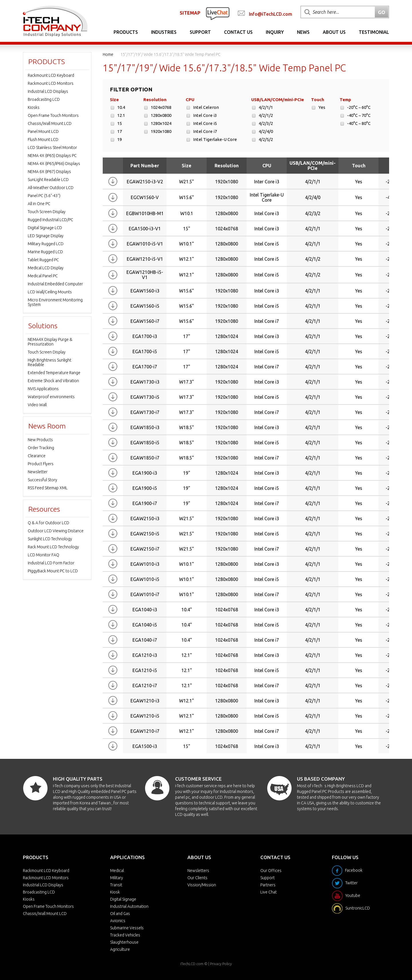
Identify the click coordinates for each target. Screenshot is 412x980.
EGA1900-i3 (145, 473)
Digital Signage (123, 899)
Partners (268, 885)
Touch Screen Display (47, 212)
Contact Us (238, 32)
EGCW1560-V (145, 197)
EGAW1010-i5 (145, 579)
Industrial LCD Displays (48, 91)
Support (200, 32)
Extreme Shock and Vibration (53, 381)
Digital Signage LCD (45, 228)
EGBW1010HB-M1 (145, 213)
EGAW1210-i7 (145, 731)
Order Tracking (41, 448)
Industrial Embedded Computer (55, 284)
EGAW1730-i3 (145, 382)
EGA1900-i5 (145, 488)
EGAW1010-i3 (145, 564)
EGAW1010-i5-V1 (145, 244)
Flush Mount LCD (43, 140)
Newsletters (198, 871)
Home (108, 54)
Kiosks (34, 107)
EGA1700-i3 (145, 336)
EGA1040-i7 (145, 640)
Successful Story (42, 480)
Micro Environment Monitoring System (55, 302)
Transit (116, 885)
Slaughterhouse (124, 942)
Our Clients (197, 878)
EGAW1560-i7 (145, 321)
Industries (164, 32)
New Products (40, 440)
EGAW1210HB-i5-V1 (145, 275)
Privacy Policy (221, 964)
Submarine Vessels (127, 928)
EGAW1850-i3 (145, 427)
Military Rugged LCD (46, 244)
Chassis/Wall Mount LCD (50, 123)
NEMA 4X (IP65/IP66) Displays (54, 164)
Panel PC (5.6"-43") (44, 196)
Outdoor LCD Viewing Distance (56, 531)
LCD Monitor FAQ (43, 555)
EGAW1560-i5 (145, 306)
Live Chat (269, 892)
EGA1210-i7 (145, 686)
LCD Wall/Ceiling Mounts (50, 292)
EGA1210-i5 (145, 670)
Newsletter (38, 472)
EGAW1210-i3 (145, 701)
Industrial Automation (129, 906)
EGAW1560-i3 (145, 291)
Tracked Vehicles (125, 935)
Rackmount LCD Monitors (51, 83)
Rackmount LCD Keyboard (51, 75)
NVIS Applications (43, 389)
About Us (334, 32)
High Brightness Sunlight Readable (49, 362)
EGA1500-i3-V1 (145, 229)
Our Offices (271, 871)
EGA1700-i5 (145, 351)
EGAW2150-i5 (145, 534)
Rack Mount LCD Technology (53, 547)
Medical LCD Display (46, 268)
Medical (117, 871)
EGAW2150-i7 (145, 549)
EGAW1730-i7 (145, 412)
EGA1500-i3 (145, 746)
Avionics (118, 921)
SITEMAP (190, 13)
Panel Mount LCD (43, 131)
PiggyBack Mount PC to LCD (53, 571)
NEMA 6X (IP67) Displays (49, 172)
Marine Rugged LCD (45, 252)
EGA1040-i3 (145, 610)
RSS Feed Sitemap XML (48, 488)
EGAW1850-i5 (145, 443)
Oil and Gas (120, 914)
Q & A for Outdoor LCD (48, 523)
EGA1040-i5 (145, 625)
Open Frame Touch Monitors (53, 115)
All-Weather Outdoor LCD (51, 188)
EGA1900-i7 (145, 503)
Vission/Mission (202, 885)
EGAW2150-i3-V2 (145, 182)
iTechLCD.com (192, 964)
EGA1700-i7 (145, 367)
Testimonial (374, 32)
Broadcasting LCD (44, 99)
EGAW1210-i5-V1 (145, 259)
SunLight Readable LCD (48, 180)
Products (126, 32)
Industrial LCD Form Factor (51, 563)
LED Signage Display (46, 236)
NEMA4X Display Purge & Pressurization (50, 342)
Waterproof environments (51, 397)
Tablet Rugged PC (43, 260)
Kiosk (115, 892)
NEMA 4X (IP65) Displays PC (52, 156)
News (303, 32)
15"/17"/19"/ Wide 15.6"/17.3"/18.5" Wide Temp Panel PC (171, 54)
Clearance (37, 456)
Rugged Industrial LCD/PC (50, 220)
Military (117, 878)
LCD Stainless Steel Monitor (52, 148)
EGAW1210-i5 (145, 716)
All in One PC (39, 204)
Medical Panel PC (43, 276)
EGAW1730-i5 (145, 397)
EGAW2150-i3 (145, 519)
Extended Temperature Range (54, 373)
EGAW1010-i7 (145, 594)
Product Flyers (41, 464)
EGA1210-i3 (145, 655)
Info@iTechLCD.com (271, 14)
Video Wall (37, 405)
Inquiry (275, 32)
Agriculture (120, 949)
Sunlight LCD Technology (50, 539)
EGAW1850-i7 (145, 458)
